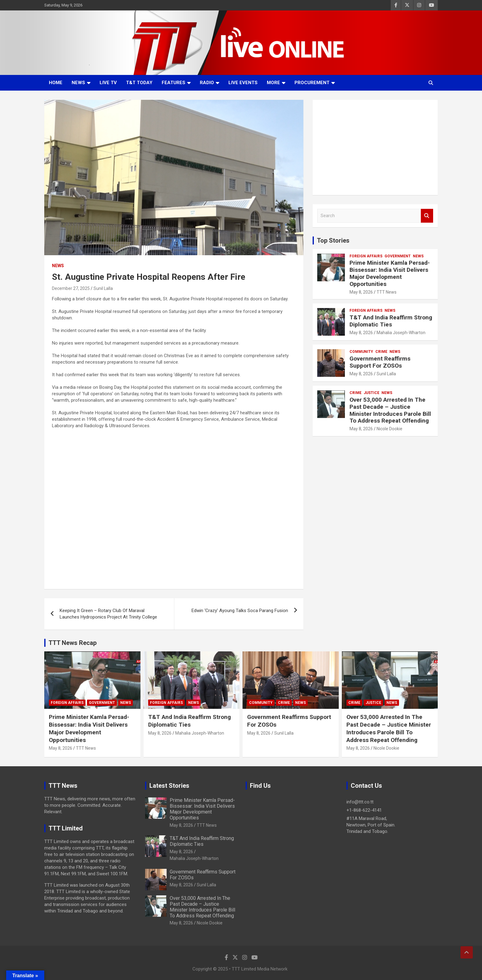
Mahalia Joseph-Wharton (401, 333)
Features (174, 83)
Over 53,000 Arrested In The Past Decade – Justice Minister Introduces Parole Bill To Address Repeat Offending (390, 410)
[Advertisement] (375, 147)
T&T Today (139, 83)
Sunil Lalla (103, 288)
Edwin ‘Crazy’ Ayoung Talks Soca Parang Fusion (240, 611)
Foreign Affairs (366, 256)
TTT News (387, 292)
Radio (207, 83)
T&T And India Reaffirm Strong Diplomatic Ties (391, 321)
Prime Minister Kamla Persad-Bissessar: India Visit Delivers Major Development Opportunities (390, 273)
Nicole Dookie (389, 429)
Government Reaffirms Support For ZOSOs (380, 362)
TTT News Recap (73, 643)
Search (427, 216)
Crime (381, 352)
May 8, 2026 (361, 292)
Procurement (312, 83)
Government (398, 256)
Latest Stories (169, 786)
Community (361, 352)
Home (56, 83)
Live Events (243, 83)
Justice (371, 393)
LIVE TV (108, 83)
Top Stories (333, 240)
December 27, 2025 (71, 288)
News (78, 83)
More (273, 83)
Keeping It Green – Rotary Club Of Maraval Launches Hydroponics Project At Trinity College (108, 614)
